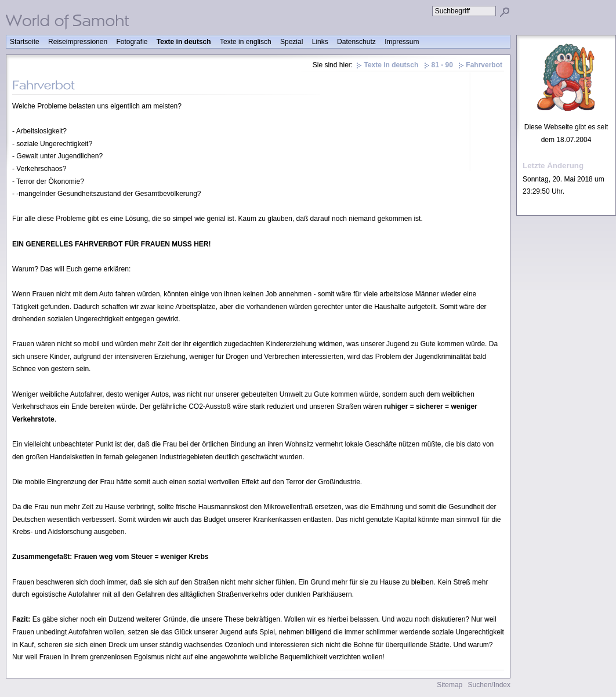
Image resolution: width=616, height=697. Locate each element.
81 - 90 (442, 65)
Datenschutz (356, 42)
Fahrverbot (484, 65)
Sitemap (450, 685)
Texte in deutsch (184, 42)
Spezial (291, 42)
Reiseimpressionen (78, 42)
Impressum (402, 42)
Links (320, 42)
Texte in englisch (246, 42)
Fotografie (132, 42)
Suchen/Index (489, 685)
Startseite (25, 42)
